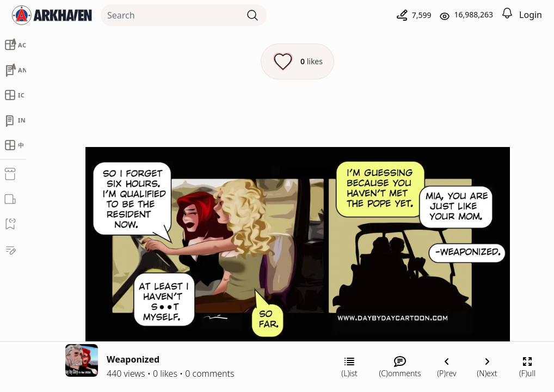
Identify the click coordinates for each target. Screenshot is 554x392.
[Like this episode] (297, 62)
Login (531, 15)
